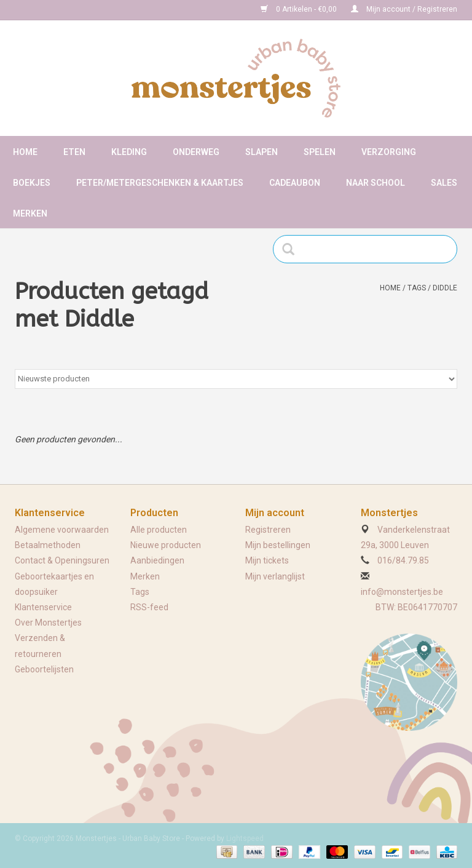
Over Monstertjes (48, 623)
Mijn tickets (267, 560)
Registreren (268, 530)
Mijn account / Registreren (404, 9)
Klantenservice (43, 607)
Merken (30, 213)
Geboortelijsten (44, 669)
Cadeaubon (295, 183)
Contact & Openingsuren (62, 560)
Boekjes (32, 183)
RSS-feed (149, 607)
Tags (417, 288)
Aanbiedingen (157, 560)
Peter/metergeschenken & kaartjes (160, 183)
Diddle (445, 288)
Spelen (320, 152)
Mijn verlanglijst (275, 576)
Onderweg (196, 152)
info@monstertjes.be (402, 592)
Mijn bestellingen (278, 545)
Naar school (376, 183)
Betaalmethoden (48, 545)
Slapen (262, 152)
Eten (74, 152)
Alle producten (159, 530)
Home (25, 152)
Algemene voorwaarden (62, 530)
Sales (444, 183)
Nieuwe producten (166, 545)
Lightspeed (245, 838)
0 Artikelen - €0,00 (300, 9)
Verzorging (389, 152)
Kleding (129, 152)
